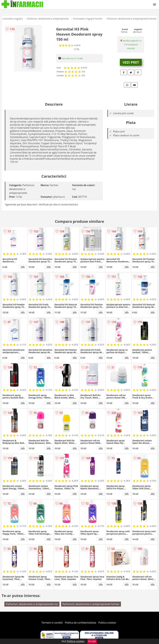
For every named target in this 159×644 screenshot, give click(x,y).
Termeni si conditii (52, 623)
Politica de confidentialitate (81, 623)
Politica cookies (107, 623)
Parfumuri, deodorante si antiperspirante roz (32, 604)
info (23, 267)
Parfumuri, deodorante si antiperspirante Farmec (132, 19)
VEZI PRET (131, 62)
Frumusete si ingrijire (12, 19)
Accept (92, 641)
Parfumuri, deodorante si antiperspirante (48, 19)
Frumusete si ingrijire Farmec (88, 19)
